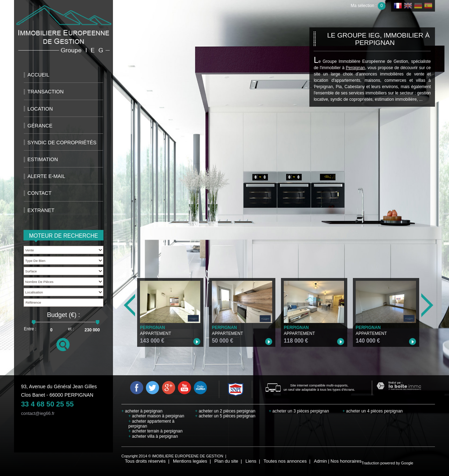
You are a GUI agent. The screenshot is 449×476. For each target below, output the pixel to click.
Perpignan (356, 68)
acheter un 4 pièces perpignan (373, 411)
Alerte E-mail (46, 176)
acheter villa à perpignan (153, 436)
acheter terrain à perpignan (155, 431)
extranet (41, 210)
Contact (39, 193)
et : (71, 329)
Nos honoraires (346, 461)
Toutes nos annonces (285, 461)
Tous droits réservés (145, 461)
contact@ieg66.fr (38, 414)
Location (40, 109)
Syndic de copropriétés (62, 143)
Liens (251, 461)
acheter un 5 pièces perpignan (225, 416)
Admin (320, 461)
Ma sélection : (368, 6)
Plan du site (226, 461)
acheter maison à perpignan (156, 416)
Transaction (45, 92)
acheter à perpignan (142, 411)
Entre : (30, 329)
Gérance (40, 126)
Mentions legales (190, 461)
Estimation (43, 159)
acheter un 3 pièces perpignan (299, 411)
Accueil (38, 75)
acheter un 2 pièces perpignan (225, 411)
